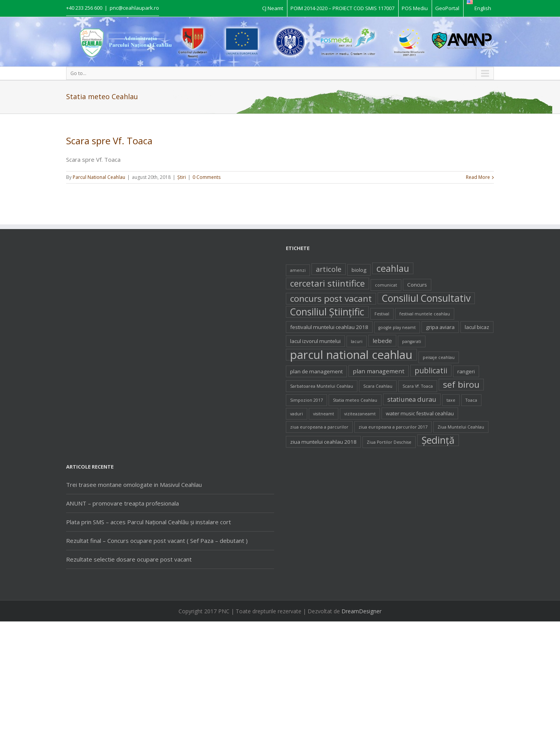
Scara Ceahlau (378, 386)
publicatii (431, 371)
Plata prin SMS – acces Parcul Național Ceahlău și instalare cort (149, 522)
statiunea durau (412, 399)
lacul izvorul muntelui (315, 341)
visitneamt (324, 414)
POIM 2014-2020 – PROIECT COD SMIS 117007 (342, 8)
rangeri (466, 371)
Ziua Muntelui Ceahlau (461, 427)
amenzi (298, 270)
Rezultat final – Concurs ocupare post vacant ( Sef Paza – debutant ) (157, 541)
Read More (478, 177)
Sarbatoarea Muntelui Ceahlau (322, 386)
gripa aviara (440, 327)
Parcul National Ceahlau (99, 177)
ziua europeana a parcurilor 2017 (393, 427)
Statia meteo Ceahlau (355, 400)
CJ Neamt (273, 8)
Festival (382, 314)
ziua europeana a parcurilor (319, 427)
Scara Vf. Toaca (418, 386)
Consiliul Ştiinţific (327, 312)
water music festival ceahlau (420, 413)
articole (329, 269)
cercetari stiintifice (327, 283)
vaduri (297, 414)
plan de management (316, 371)
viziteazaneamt (360, 414)
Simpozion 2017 (306, 400)
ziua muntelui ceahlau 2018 (323, 442)
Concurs (417, 285)
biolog (359, 270)
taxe (451, 400)
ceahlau (393, 268)
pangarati (412, 341)
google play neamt (397, 327)
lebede (382, 341)
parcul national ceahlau (351, 355)
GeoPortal (447, 8)
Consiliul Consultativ (426, 298)
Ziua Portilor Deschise (389, 442)
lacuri (357, 341)
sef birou (461, 385)
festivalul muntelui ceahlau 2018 (329, 327)
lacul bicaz (477, 327)
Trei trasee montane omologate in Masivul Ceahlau (134, 485)
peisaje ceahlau (439, 357)
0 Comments (206, 177)
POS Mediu (415, 8)
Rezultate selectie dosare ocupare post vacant (129, 559)
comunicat (386, 285)
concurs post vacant (331, 299)
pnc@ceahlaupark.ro (134, 8)
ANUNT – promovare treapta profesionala (122, 503)
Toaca (471, 400)
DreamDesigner (361, 611)
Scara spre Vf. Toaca (109, 141)
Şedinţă (438, 440)
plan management (379, 371)
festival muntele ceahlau (425, 314)
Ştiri (182, 177)
